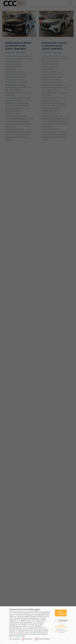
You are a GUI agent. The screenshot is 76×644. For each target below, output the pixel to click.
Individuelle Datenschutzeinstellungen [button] (62, 626)
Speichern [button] (63, 620)
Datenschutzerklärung (61, 631)
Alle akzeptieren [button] (63, 613)
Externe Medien (43, 639)
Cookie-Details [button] (60, 629)
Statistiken (27, 639)
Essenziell (14, 639)
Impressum (62, 632)
